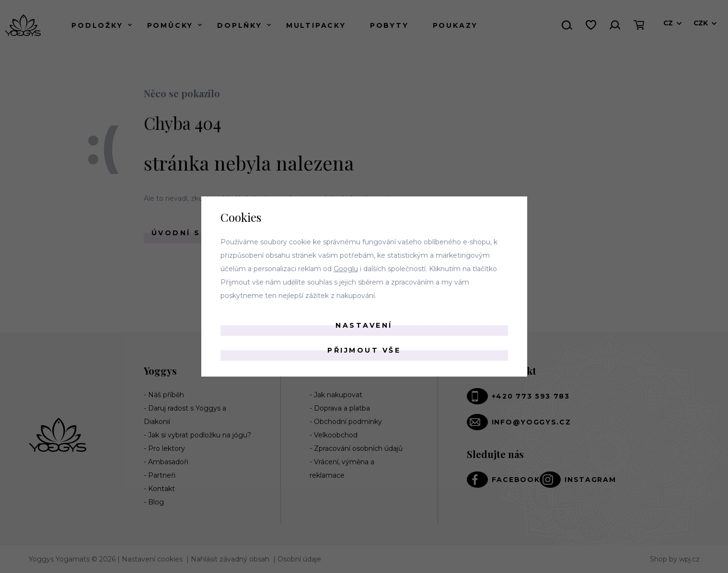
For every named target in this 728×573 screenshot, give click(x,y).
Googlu (346, 269)
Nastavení (364, 325)
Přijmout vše (364, 350)
